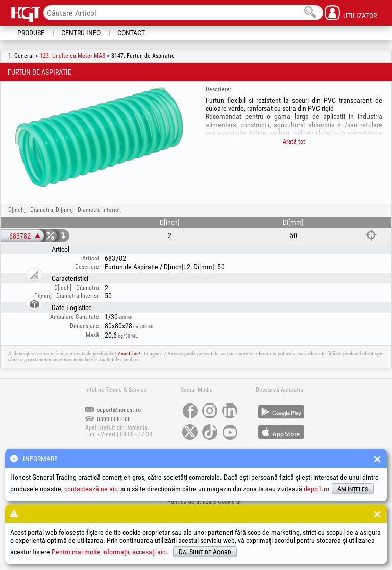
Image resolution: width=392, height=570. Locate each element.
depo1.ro (316, 489)
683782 (20, 236)
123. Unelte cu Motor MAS (72, 56)
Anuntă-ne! (129, 354)
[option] (100, 137)
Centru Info (81, 33)
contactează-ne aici (92, 489)
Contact (131, 33)
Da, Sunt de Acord (205, 552)
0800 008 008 (108, 419)
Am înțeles (353, 489)
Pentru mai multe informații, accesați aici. (110, 552)
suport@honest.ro (113, 410)
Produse (31, 33)
